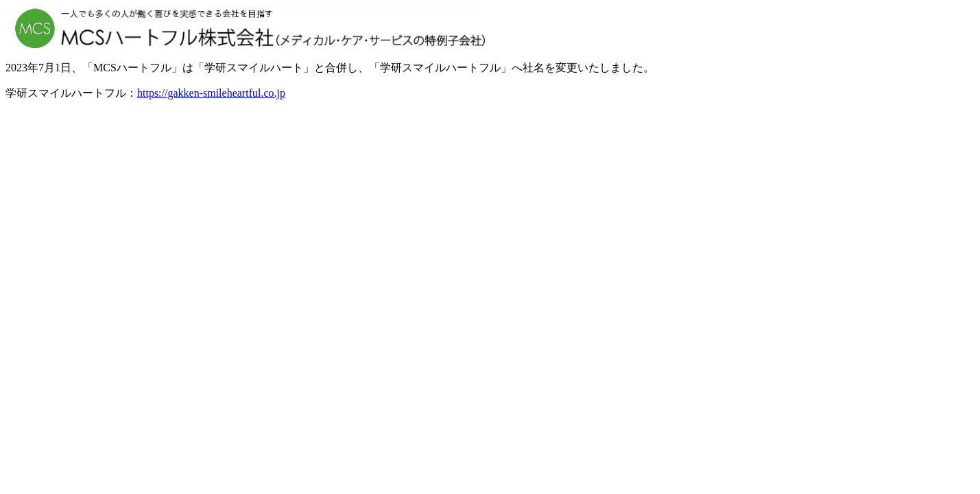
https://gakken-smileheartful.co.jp (211, 93)
